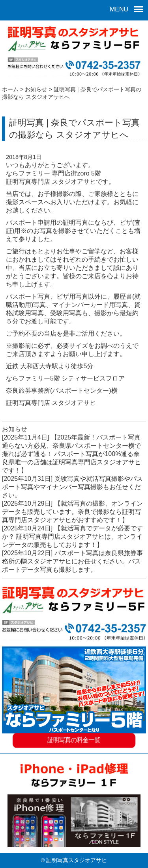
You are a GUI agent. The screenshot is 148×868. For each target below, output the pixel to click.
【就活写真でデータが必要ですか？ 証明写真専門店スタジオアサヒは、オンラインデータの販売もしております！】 (72, 536)
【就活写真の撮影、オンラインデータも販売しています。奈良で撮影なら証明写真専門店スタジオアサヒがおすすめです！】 (72, 512)
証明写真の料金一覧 (74, 741)
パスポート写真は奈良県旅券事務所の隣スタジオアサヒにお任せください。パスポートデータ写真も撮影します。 (72, 561)
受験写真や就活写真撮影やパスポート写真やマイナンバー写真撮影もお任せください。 (72, 487)
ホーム (10, 89)
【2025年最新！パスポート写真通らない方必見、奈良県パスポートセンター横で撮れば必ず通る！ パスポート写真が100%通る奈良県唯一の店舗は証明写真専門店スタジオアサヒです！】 (71, 454)
